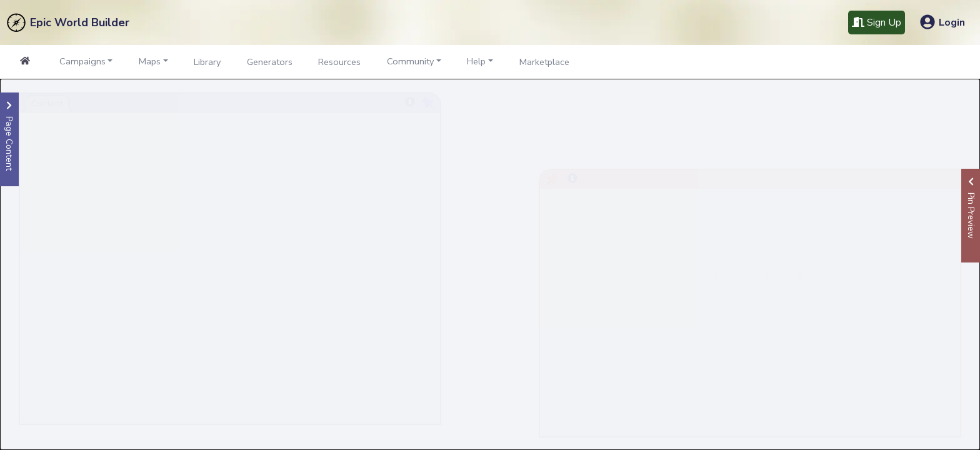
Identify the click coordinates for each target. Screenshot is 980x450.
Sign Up (877, 22)
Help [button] (476, 61)
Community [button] (410, 61)
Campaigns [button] (82, 61)
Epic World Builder (80, 22)
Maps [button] (150, 61)
